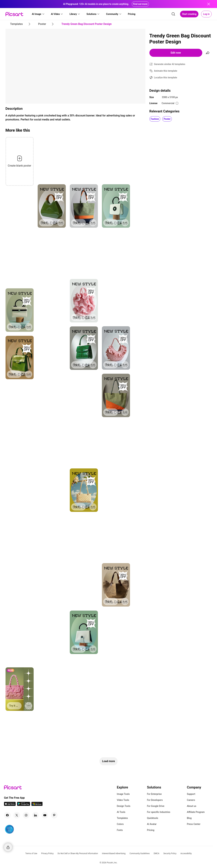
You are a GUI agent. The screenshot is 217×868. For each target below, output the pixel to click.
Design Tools (124, 806)
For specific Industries (159, 812)
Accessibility (186, 853)
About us (192, 806)
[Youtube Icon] (45, 815)
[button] (38, 14)
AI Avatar (152, 824)
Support (191, 794)
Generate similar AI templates (170, 64)
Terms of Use (31, 853)
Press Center (194, 824)
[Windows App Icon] (37, 805)
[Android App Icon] (24, 805)
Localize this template (166, 78)
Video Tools (123, 800)
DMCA (156, 853)
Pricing (151, 830)
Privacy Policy (47, 853)
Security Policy (170, 853)
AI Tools (121, 812)
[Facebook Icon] (7, 815)
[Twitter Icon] (17, 815)
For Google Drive (156, 806)
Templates (122, 818)
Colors (120, 824)
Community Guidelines (140, 853)
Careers (191, 800)
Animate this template (166, 71)
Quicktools (153, 818)
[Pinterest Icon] (54, 815)
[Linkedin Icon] (35, 815)
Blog (189, 818)
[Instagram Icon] (26, 815)
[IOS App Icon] (10, 805)
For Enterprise (154, 794)
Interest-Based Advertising (114, 853)
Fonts (120, 830)
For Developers (155, 800)
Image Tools (123, 794)
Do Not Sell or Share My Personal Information (78, 853)
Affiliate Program (196, 812)
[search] (173, 14)
